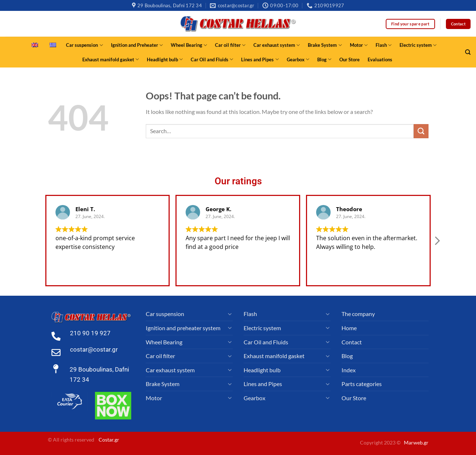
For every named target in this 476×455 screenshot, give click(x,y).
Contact (352, 342)
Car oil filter (230, 45)
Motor (359, 45)
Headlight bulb (165, 59)
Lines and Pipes (260, 59)
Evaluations (380, 60)
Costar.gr (109, 440)
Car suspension (84, 45)
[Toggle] (230, 314)
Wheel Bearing (189, 45)
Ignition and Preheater (137, 45)
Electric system (418, 45)
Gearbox (298, 59)
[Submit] (421, 131)
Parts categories (362, 384)
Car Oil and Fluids (212, 59)
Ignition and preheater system (183, 328)
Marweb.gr (416, 442)
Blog (324, 59)
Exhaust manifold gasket (111, 59)
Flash (384, 45)
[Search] (468, 52)
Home (349, 328)
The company (358, 314)
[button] (437, 247)
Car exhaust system (277, 45)
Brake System (325, 45)
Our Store (349, 60)
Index (349, 370)
